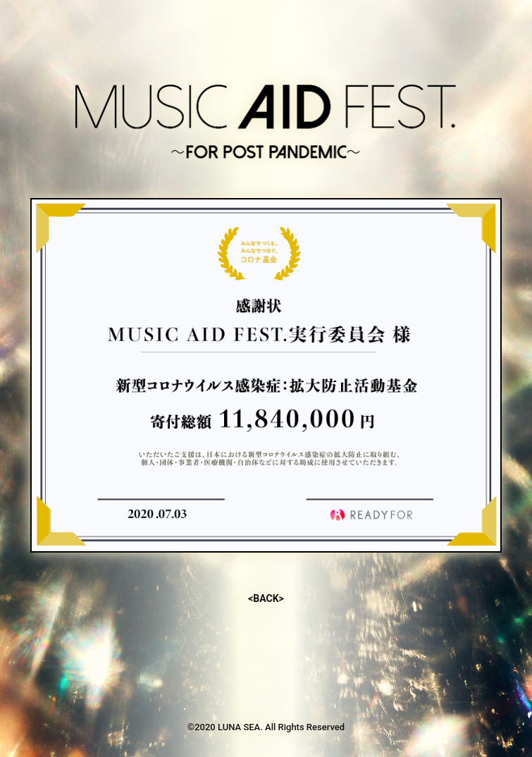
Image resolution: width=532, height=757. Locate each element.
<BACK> (266, 598)
